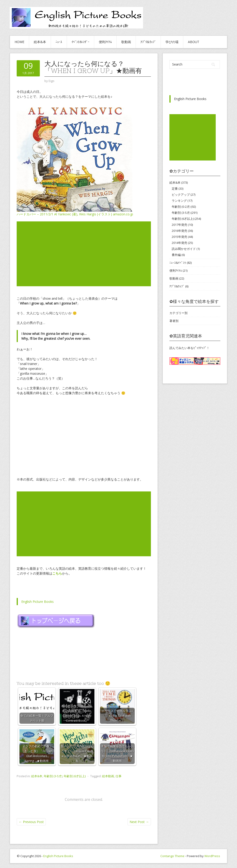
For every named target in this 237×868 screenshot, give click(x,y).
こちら (57, 573)
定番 (175, 189)
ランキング (179, 201)
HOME (19, 42)
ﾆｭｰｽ (59, 42)
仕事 (118, 776)
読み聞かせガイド (184, 249)
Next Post (139, 822)
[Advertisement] (84, 254)
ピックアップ (181, 195)
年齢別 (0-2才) (181, 207)
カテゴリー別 (178, 313)
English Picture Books (37, 602)
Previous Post (31, 822)
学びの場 (172, 42)
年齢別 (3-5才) (53, 776)
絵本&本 (40, 42)
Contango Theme (172, 856)
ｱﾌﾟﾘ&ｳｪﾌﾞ (148, 42)
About (194, 42)
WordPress (212, 856)
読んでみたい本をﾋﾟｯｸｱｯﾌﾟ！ (189, 348)
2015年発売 (179, 237)
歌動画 (126, 42)
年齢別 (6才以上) (75, 776)
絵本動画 (108, 776)
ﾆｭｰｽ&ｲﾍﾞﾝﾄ (178, 263)
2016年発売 (179, 231)
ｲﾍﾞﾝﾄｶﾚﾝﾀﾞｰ (80, 42)
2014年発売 (179, 243)
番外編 (176, 255)
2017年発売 (179, 225)
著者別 (174, 321)
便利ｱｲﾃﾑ (105, 42)
